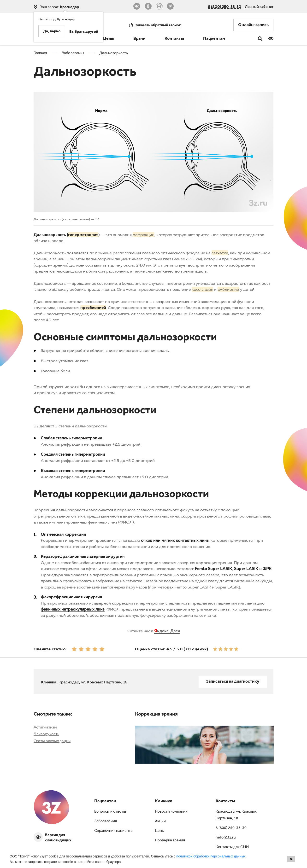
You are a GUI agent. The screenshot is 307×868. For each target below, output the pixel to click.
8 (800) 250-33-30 (225, 6)
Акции (160, 821)
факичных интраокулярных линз (73, 609)
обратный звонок (158, 25)
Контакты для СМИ (232, 847)
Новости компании (171, 812)
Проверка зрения (170, 841)
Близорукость (46, 734)
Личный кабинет (259, 6)
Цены (109, 39)
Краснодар (69, 7)
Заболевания (106, 821)
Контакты (174, 39)
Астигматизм (45, 727)
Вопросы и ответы (110, 812)
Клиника (164, 802)
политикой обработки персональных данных (211, 856)
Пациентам (214, 39)
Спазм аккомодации (52, 741)
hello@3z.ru (226, 838)
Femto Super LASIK (213, 568)
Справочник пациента (113, 831)
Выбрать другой (84, 32)
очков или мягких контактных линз (175, 540)
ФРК (267, 568)
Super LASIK (246, 568)
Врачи (139, 39)
